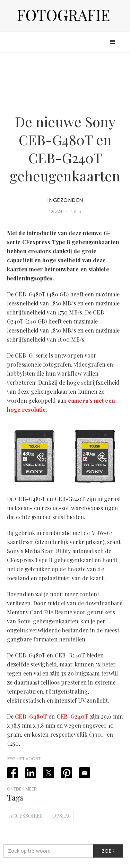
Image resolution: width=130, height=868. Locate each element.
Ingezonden (65, 200)
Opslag (62, 816)
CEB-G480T (31, 716)
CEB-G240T (73, 716)
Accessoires (26, 816)
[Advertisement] (65, 82)
